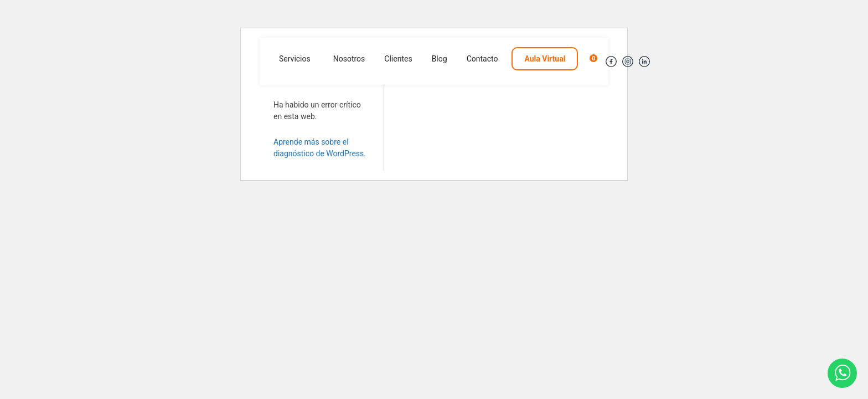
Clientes (398, 59)
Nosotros (349, 59)
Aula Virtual (545, 59)
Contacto (482, 59)
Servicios (295, 59)
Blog (440, 59)
